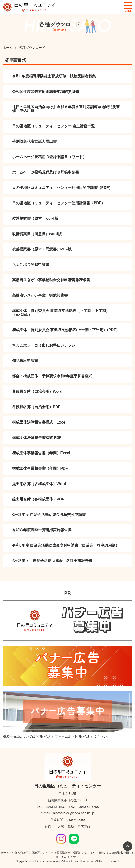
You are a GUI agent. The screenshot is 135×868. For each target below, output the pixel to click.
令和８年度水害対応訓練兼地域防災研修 (46, 92)
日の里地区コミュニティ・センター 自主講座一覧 (53, 126)
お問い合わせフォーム (52, 736)
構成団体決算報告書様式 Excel (39, 422)
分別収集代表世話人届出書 (34, 141)
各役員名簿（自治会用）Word (37, 391)
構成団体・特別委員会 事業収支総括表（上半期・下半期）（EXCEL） (61, 313)
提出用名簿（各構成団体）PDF (38, 499)
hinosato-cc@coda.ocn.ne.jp (74, 813)
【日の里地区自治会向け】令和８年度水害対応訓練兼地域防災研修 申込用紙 (66, 109)
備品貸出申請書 (25, 361)
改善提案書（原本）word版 (35, 218)
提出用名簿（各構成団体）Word (39, 484)
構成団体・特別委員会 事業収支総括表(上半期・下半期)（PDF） (66, 330)
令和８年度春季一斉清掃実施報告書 (42, 530)
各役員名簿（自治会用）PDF (36, 407)
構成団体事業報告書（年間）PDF (40, 468)
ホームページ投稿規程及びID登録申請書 (46, 172)
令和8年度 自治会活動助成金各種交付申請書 (49, 515)
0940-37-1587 (56, 807)
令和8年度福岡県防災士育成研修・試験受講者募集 (54, 76)
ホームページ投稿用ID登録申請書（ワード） (49, 157)
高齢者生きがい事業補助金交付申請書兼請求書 (51, 280)
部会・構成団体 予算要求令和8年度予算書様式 (52, 376)
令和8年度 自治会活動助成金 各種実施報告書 (52, 561)
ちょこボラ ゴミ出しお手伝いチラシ (44, 345)
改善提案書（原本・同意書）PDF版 (42, 249)
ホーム (8, 48)
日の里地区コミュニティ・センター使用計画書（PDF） (59, 203)
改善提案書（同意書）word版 (37, 234)
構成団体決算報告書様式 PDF (37, 438)
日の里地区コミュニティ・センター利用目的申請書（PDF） (62, 188)
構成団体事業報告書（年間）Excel (41, 453)
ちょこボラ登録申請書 (31, 265)
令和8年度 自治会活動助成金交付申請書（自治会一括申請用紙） (66, 545)
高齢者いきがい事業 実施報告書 (40, 295)
